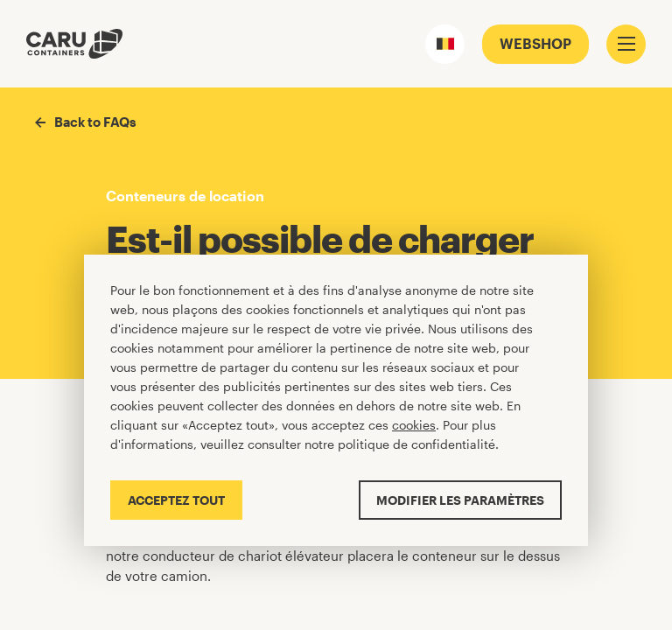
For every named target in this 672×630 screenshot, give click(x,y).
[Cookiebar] (336, 400)
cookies (414, 425)
